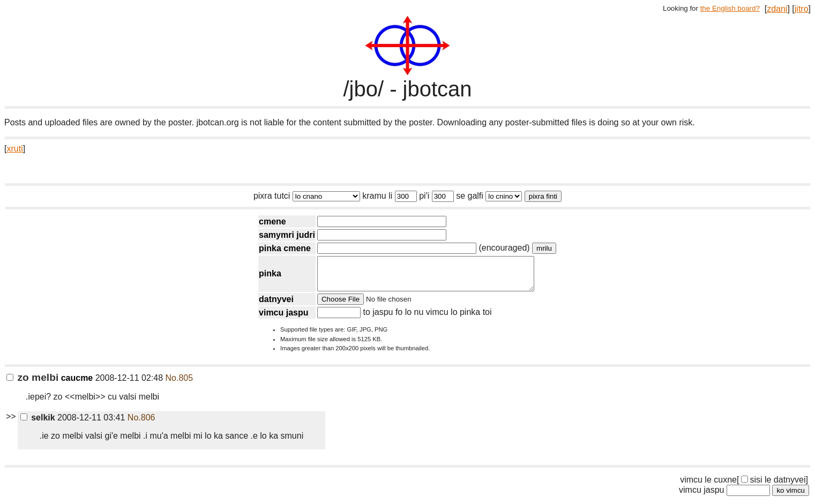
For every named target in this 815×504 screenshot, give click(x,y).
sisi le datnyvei (773, 486)
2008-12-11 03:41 (73, 424)
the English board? (730, 8)
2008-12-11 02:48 (85, 384)
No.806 (141, 424)
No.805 (180, 384)
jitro (802, 9)
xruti (14, 149)
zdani (777, 9)
